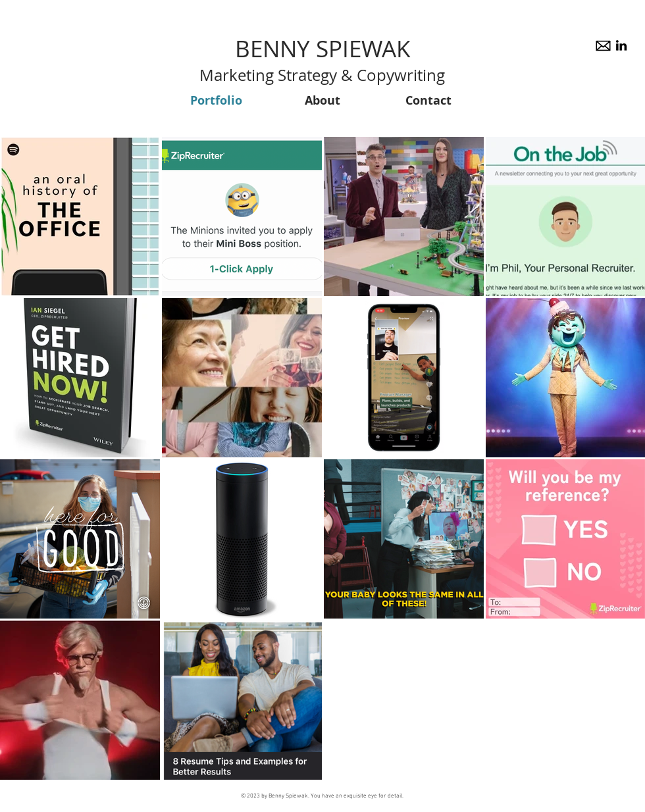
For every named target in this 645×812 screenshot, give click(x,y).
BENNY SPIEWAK (322, 48)
